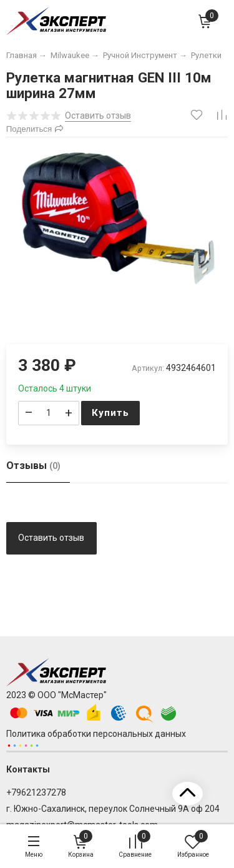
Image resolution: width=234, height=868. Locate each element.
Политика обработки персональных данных (96, 734)
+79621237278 (36, 792)
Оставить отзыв (51, 538)
